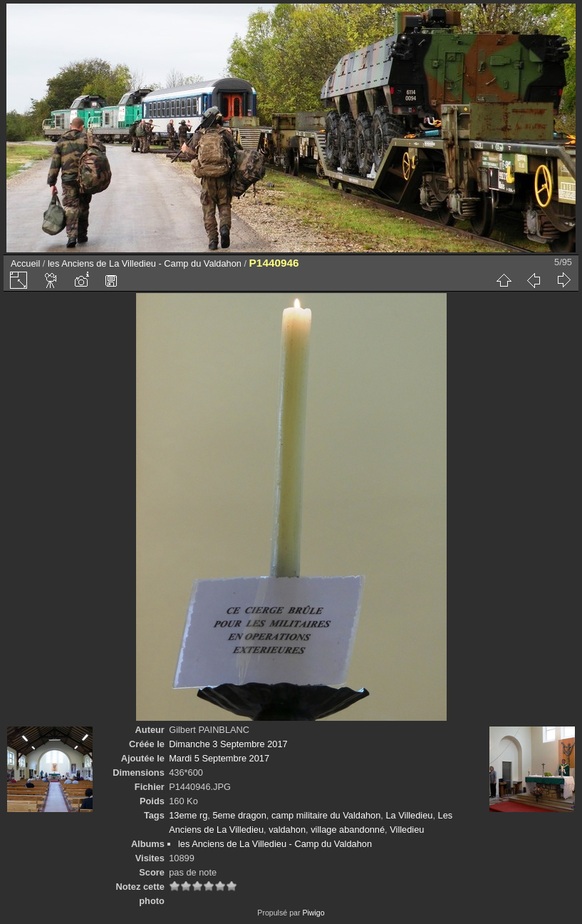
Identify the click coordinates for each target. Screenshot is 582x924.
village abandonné (348, 830)
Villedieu (407, 830)
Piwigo (313, 913)
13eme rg (188, 815)
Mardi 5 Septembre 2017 (219, 758)
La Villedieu (409, 815)
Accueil (25, 263)
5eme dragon (239, 815)
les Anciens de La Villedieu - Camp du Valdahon (145, 263)
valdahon (287, 830)
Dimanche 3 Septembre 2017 (228, 744)
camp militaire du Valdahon (326, 815)
